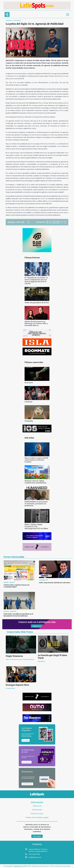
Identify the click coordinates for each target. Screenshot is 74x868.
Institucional (37, 806)
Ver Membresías (27, 784)
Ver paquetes (27, 762)
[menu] (68, 14)
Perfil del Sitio (37, 810)
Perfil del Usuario (37, 814)
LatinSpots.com (19, 866)
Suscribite (26, 740)
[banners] (37, 5)
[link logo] (7, 14)
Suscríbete (37, 836)
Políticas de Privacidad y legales (37, 817)
